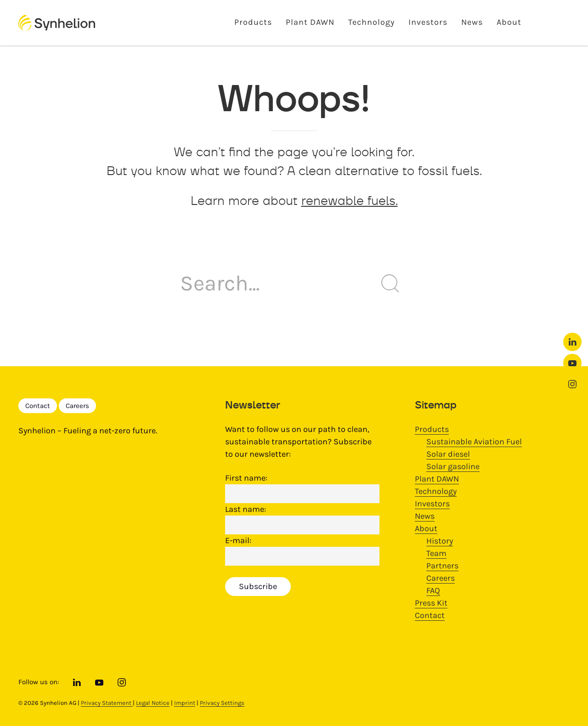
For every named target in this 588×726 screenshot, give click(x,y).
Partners (442, 566)
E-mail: (238, 540)
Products (253, 22)
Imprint (185, 703)
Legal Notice (153, 703)
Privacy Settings (222, 703)
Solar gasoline (453, 466)
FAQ (433, 590)
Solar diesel (448, 454)
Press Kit (431, 603)
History (440, 541)
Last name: (246, 509)
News (472, 22)
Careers (77, 406)
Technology (371, 22)
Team (436, 553)
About (509, 22)
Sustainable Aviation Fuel (474, 442)
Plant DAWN (310, 22)
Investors (428, 22)
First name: (246, 478)
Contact (38, 406)
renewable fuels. (350, 200)
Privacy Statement (107, 703)
